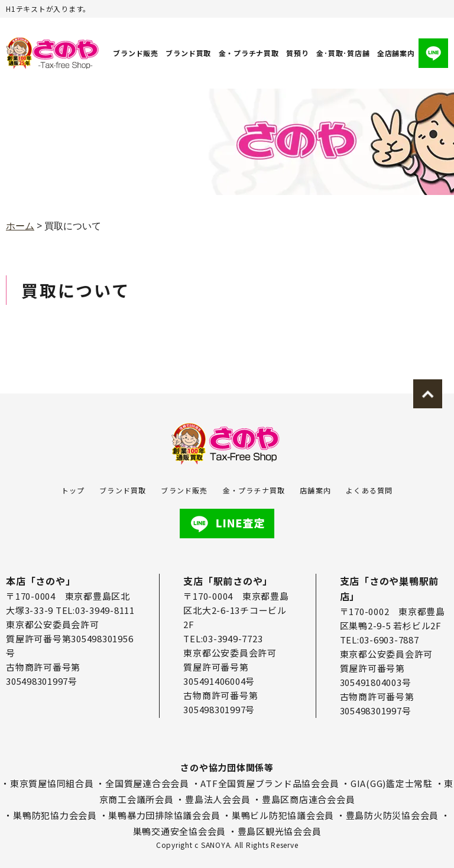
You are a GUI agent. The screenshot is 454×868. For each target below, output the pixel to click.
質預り (297, 53)
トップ (73, 490)
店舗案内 (315, 490)
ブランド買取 (189, 53)
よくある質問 (369, 490)
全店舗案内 (396, 53)
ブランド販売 (136, 53)
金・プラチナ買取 (249, 53)
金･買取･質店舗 (343, 53)
